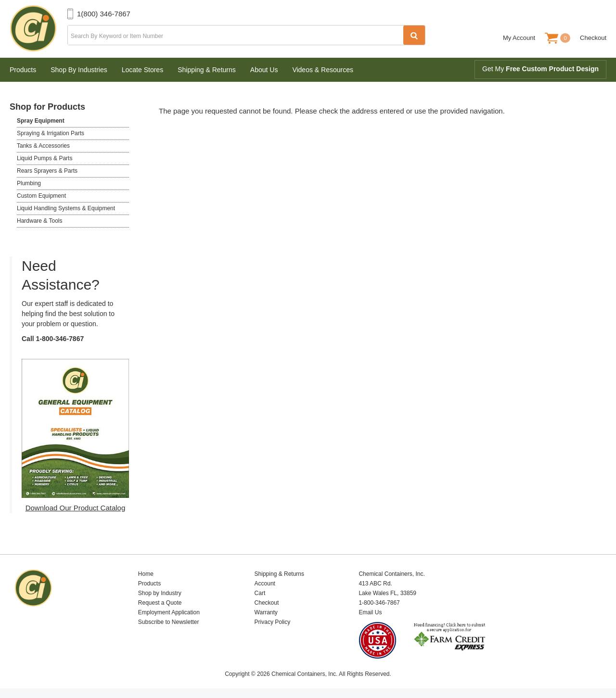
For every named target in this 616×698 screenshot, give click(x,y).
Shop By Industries (79, 70)
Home (146, 574)
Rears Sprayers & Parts (47, 171)
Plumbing (29, 183)
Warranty (266, 612)
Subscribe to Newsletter (169, 622)
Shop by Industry (160, 593)
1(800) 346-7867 (104, 14)
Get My (540, 69)
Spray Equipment (41, 121)
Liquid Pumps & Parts (45, 158)
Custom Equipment (41, 196)
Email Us (370, 612)
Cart (260, 593)
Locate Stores (142, 70)
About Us (264, 70)
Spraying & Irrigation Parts (51, 133)
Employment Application (169, 612)
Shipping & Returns (207, 70)
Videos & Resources (323, 70)
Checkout (593, 38)
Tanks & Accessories (43, 146)
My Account (519, 38)
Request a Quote (160, 603)
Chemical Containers (38, 29)
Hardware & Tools (40, 221)
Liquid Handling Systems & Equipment (66, 208)
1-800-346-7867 (60, 339)
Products (23, 70)
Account (265, 584)
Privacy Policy (273, 622)
